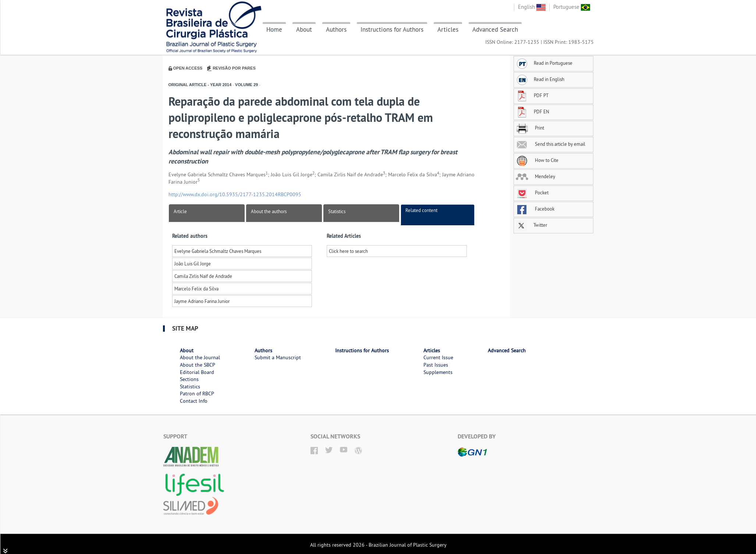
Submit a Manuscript (278, 357)
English (532, 7)
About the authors (269, 211)
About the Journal (200, 357)
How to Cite (537, 160)
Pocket (532, 193)
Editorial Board (197, 372)
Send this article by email (551, 144)
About (304, 29)
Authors (336, 29)
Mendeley (535, 176)
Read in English (540, 79)
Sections (189, 379)
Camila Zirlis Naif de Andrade (203, 276)
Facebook (535, 209)
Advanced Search (495, 29)
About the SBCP (198, 365)
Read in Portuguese (544, 63)
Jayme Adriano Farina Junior (202, 301)
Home (274, 29)
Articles (448, 29)
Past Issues (436, 365)
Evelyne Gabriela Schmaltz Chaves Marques (218, 251)
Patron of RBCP (197, 394)
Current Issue (438, 357)
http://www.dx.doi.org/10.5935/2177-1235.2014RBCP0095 (235, 194)
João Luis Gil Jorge (193, 264)
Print (530, 128)
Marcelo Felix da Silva (196, 289)
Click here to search (348, 251)
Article (180, 211)
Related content (421, 210)
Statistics (337, 211)
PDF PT (532, 95)
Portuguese (572, 7)
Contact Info (194, 401)
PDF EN (533, 112)
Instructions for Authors (392, 29)
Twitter (531, 225)
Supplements (438, 372)
